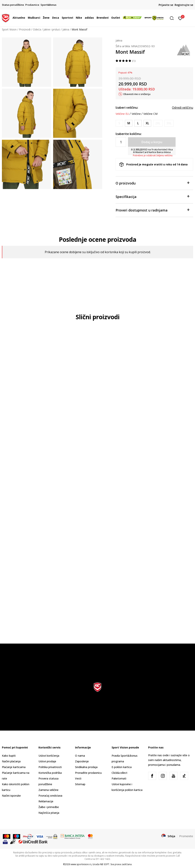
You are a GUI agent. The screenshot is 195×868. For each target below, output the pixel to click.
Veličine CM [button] (150, 114)
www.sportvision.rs (81, 864)
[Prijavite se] (180, 18)
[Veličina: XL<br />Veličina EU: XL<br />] (147, 123)
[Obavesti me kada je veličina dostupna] (119, 123)
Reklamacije (46, 801)
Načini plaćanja (11, 761)
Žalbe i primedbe (49, 807)
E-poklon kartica (122, 767)
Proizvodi (25, 29)
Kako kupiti (9, 756)
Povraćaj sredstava (50, 796)
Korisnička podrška (50, 773)
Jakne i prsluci (52, 29)
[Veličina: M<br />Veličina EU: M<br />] (129, 123)
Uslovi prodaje (47, 761)
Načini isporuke (11, 796)
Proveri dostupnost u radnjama (152, 210)
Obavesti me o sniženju (137, 94)
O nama (80, 756)
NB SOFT (105, 864)
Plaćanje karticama (14, 767)
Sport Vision (9, 29)
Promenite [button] (186, 836)
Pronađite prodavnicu (88, 773)
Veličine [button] (136, 114)
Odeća (37, 29)
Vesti (78, 778)
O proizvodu (152, 183)
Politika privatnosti (50, 767)
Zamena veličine (48, 790)
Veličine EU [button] (122, 114)
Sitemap (80, 784)
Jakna (66, 29)
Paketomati (119, 778)
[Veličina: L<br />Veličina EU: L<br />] (138, 123)
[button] (173, 18)
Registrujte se (184, 5)
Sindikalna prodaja (86, 767)
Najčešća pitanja (49, 813)
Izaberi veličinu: (127, 108)
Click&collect (119, 773)
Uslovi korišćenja (49, 756)
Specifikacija (152, 196)
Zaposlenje (82, 761)
